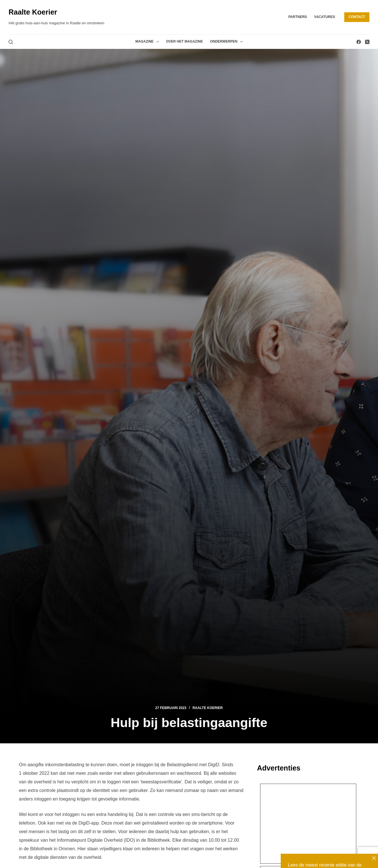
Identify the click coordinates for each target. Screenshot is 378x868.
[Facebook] (359, 42)
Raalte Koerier (33, 12)
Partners (298, 17)
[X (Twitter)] (367, 42)
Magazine (148, 42)
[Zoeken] (11, 42)
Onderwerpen (227, 42)
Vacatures (325, 17)
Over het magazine (184, 41)
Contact (357, 17)
